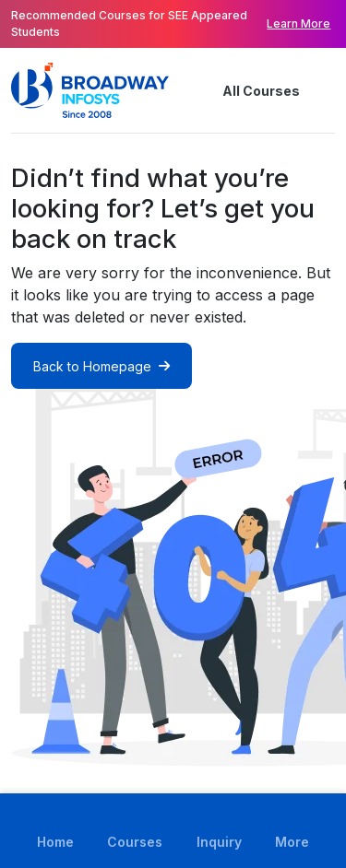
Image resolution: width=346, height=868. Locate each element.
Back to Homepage (101, 366)
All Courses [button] (246, 90)
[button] (324, 90)
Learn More (298, 23)
